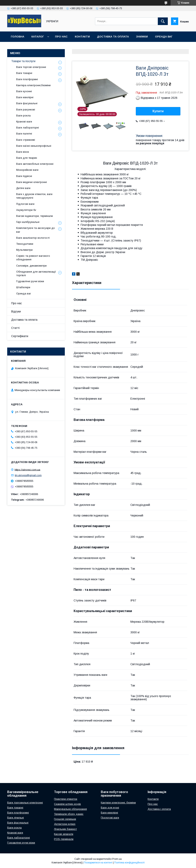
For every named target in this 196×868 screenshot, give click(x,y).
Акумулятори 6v (26, 210)
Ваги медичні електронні (31, 182)
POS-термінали (64, 839)
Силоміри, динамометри (31, 266)
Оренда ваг (164, 37)
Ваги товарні (24, 73)
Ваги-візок (23, 152)
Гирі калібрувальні (28, 222)
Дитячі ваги (23, 188)
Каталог (38, 37)
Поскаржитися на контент (98, 863)
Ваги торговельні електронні (25, 803)
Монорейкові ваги (27, 170)
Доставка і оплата (159, 809)
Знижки (142, 37)
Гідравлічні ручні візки (30, 281)
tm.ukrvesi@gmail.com (28, 475)
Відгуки (16, 311)
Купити (158, 111)
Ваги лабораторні (27, 128)
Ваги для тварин (27, 158)
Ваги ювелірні (25, 97)
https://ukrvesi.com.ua (27, 469)
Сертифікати (20, 336)
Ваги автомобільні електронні (35, 164)
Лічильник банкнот (65, 829)
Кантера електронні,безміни (33, 85)
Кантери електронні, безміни (118, 803)
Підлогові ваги (25, 204)
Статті (15, 328)
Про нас (61, 37)
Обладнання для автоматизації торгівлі (36, 273)
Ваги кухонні (24, 91)
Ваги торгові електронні (31, 67)
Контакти (82, 37)
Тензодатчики (25, 244)
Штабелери (23, 287)
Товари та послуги (23, 61)
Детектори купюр (65, 824)
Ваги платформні (27, 79)
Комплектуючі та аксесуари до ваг (35, 230)
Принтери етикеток (66, 799)
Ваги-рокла (23, 116)
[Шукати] (163, 21)
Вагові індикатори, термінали (34, 216)
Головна (17, 37)
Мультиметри (24, 250)
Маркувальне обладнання (70, 809)
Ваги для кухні (110, 808)
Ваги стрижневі (26, 140)
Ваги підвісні (24, 176)
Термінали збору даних (69, 814)
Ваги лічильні (15, 818)
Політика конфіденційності (129, 863)
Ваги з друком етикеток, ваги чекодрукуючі (34, 196)
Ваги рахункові (26, 110)
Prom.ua (117, 859)
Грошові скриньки (65, 819)
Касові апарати (64, 834)
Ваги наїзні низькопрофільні (34, 146)
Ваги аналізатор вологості (33, 238)
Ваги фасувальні (27, 103)
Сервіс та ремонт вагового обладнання (33, 258)
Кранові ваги (24, 122)
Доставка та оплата (113, 37)
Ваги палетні (24, 134)
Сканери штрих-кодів (67, 804)
